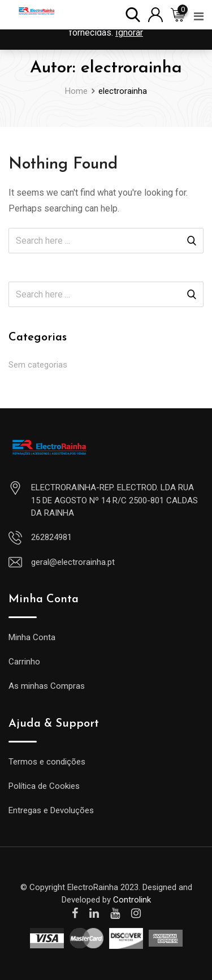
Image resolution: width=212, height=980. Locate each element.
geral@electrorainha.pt (73, 562)
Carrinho (24, 662)
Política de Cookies (44, 786)
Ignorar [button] (129, 33)
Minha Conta (32, 637)
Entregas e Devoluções (51, 810)
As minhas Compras (47, 686)
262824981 (51, 537)
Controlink (132, 900)
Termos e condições (47, 762)
